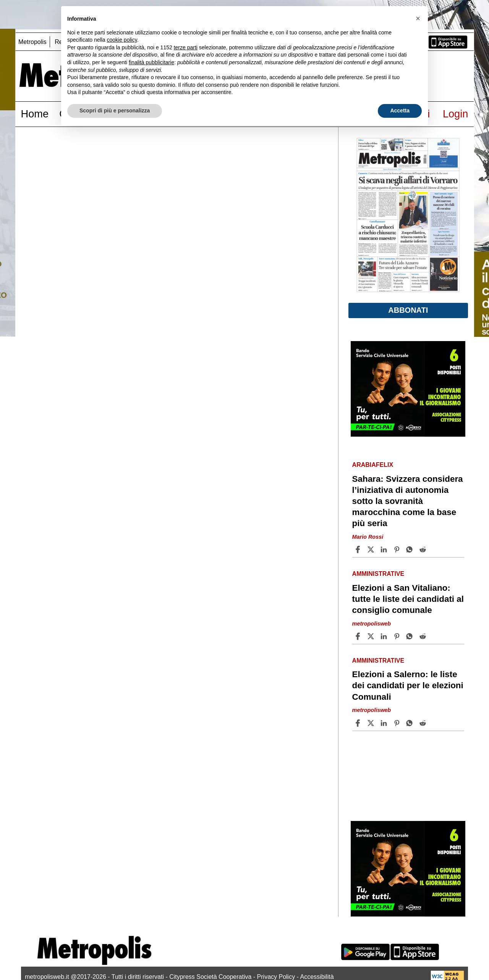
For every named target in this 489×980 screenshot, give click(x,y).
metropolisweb (372, 624)
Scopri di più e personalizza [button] (115, 111)
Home (35, 114)
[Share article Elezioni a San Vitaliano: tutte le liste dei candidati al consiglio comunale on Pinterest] (398, 636)
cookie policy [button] (122, 40)
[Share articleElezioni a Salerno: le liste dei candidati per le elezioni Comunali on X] (372, 723)
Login (456, 114)
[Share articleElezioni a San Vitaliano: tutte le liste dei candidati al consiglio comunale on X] (372, 636)
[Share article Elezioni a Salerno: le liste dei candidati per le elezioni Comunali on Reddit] (424, 723)
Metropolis (32, 42)
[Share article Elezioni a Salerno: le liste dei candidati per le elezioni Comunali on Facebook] (359, 723)
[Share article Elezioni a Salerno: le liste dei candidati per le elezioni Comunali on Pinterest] (398, 723)
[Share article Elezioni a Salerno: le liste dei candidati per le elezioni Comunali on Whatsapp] (411, 723)
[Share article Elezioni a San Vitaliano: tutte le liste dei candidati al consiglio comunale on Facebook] (359, 636)
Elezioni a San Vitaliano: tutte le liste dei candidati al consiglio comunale (408, 599)
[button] (418, 18)
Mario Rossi (368, 537)
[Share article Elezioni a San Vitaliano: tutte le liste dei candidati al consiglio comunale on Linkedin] (385, 636)
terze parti (186, 47)
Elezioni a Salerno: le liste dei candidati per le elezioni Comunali (408, 685)
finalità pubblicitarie (151, 62)
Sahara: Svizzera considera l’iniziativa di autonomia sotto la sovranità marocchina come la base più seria (408, 501)
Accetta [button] (400, 111)
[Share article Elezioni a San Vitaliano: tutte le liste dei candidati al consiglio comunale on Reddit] (424, 636)
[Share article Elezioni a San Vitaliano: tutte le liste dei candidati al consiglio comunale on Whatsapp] (411, 636)
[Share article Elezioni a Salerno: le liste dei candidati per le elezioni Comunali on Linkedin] (385, 723)
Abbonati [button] (408, 310)
